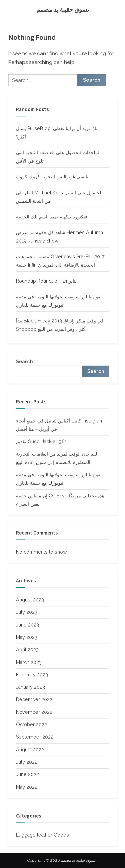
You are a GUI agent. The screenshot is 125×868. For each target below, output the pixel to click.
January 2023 (30, 687)
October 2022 (31, 725)
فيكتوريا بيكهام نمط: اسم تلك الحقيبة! (52, 217)
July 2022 (27, 762)
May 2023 (27, 637)
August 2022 (30, 750)
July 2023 (27, 612)
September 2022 (35, 737)
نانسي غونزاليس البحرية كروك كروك (52, 177)
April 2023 (27, 650)
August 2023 (30, 600)
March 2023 (29, 662)
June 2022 (27, 774)
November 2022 (34, 712)
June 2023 (27, 625)
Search (24, 362)
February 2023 (32, 675)
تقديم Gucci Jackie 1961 (41, 442)
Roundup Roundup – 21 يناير (46, 281)
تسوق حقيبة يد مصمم (63, 10)
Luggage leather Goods (42, 835)
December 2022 (34, 699)
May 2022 (27, 787)
